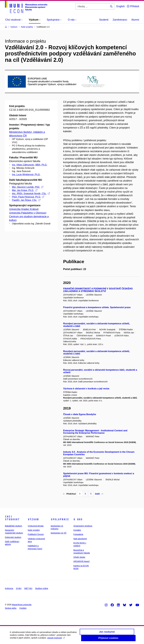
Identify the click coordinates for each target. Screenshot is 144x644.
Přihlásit (133, 6)
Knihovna (9, 588)
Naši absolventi (80, 539)
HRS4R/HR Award (81, 561)
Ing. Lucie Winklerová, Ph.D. (26, 174)
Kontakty (77, 530)
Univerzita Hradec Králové (24, 209)
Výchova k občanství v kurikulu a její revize (86, 389)
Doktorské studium (13, 537)
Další (99, 494)
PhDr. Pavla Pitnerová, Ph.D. (28, 197)
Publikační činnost (36, 534)
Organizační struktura (83, 526)
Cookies (23, 608)
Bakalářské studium (13, 526)
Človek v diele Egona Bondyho (80, 414)
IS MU (19, 588)
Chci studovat (12, 518)
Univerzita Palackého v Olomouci (28, 213)
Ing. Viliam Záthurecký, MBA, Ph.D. (30, 165)
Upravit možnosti (56, 639)
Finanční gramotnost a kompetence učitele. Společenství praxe (97, 307)
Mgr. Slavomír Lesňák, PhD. (28, 187)
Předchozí (69, 494)
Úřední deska (79, 557)
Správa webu (11, 608)
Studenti (104, 20)
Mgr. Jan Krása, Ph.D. (25, 190)
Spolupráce (60, 519)
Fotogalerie (78, 534)
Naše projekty (34, 530)
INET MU (28, 588)
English (121, 6)
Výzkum (33, 519)
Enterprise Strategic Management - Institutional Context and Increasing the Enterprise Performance (95, 432)
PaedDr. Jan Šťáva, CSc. (26, 200)
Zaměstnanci (120, 20)
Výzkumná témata (36, 526)
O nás (78, 519)
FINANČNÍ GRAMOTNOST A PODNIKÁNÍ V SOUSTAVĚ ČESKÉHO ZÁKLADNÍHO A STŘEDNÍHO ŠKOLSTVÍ (98, 290)
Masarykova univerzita (22, 605)
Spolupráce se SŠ (58, 533)
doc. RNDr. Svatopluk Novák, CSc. (31, 193)
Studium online (42, 588)
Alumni (135, 20)
